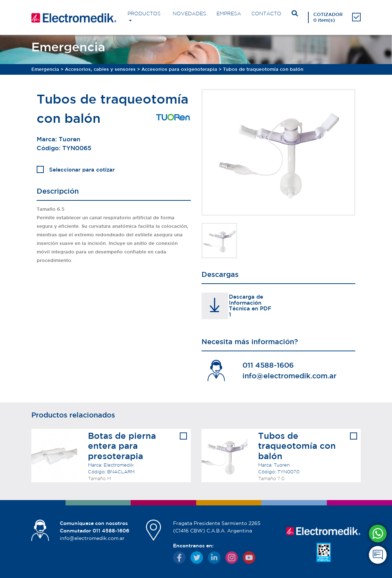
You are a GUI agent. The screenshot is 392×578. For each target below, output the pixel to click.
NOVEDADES (189, 14)
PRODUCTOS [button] (144, 14)
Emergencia (45, 69)
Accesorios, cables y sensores (100, 69)
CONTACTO (266, 14)
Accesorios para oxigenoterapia (179, 69)
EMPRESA (229, 14)
